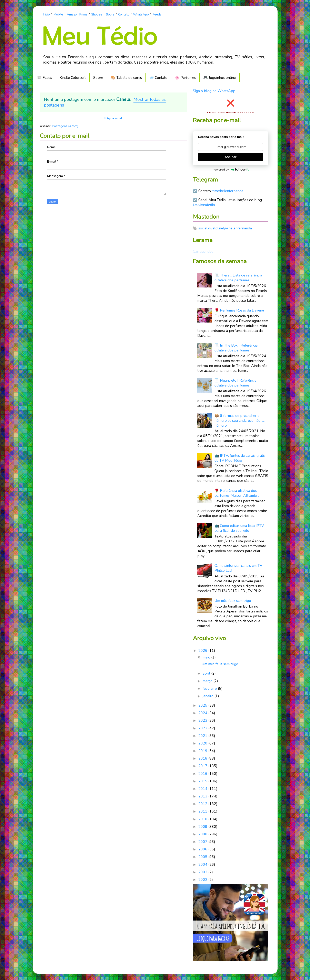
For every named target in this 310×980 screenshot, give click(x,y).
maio (207, 657)
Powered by (231, 170)
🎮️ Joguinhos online (219, 78)
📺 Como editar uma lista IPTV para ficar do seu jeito (239, 528)
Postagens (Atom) (65, 126)
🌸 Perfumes (185, 78)
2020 (203, 743)
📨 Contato (158, 78)
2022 (203, 728)
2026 (203, 651)
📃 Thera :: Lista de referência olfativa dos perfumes (238, 278)
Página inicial (113, 118)
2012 (203, 804)
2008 (203, 834)
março (208, 681)
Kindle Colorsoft (73, 78)
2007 (203, 842)
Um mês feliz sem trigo (233, 601)
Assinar (231, 157)
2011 (203, 811)
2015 (203, 781)
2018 (203, 758)
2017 (203, 766)
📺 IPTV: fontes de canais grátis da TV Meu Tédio (240, 458)
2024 (203, 713)
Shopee (97, 14)
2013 (203, 796)
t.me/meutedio (204, 205)
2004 (203, 864)
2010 (203, 819)
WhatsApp (141, 14)
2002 (203, 880)
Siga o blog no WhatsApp (214, 91)
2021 (203, 736)
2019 (203, 751)
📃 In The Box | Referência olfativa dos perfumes (236, 348)
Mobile (58, 14)
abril (207, 673)
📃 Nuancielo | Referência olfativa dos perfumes (235, 383)
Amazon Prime (77, 14)
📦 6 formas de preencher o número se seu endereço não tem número (241, 421)
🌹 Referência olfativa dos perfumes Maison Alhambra (237, 493)
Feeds (157, 14)
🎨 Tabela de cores (126, 78)
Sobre (110, 14)
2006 (203, 849)
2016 (203, 774)
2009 (203, 827)
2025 (203, 705)
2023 (203, 720)
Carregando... (203, 251)
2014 (203, 789)
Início (46, 14)
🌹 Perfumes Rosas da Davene (239, 310)
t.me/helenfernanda (228, 191)
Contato (124, 14)
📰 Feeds (45, 78)
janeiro (209, 696)
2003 (203, 872)
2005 (203, 857)
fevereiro (210, 688)
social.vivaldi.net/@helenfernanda (225, 228)
